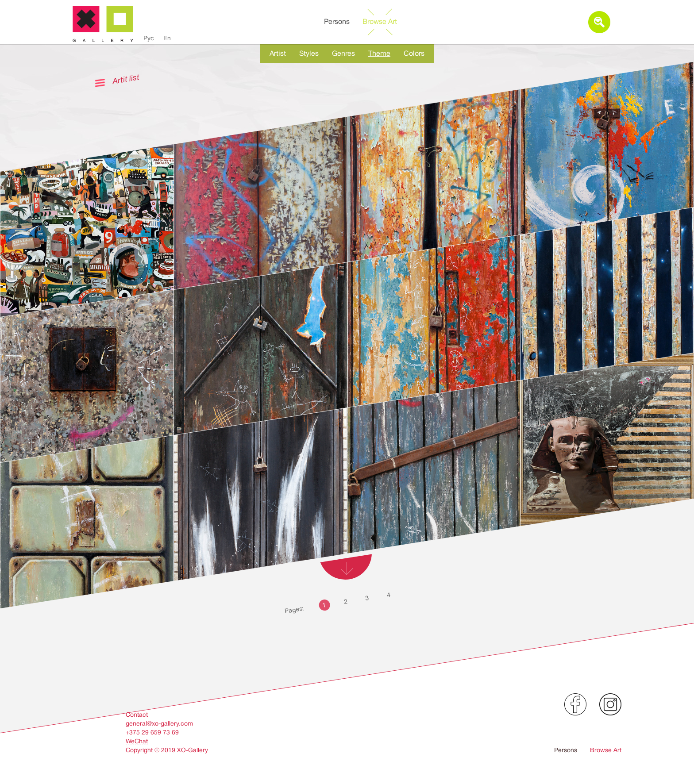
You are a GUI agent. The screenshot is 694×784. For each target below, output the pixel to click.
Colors (414, 54)
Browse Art (380, 22)
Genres (343, 54)
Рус (149, 38)
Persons (337, 22)
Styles (309, 54)
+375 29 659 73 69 (152, 732)
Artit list (126, 79)
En (167, 38)
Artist (278, 54)
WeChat (137, 741)
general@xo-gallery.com (159, 723)
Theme (379, 54)
